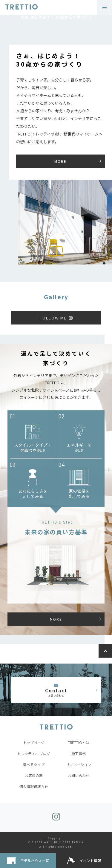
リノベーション (79, 764)
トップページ (34, 742)
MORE (60, 161)
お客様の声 (34, 775)
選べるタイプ (34, 764)
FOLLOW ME (53, 318)
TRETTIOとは (79, 742)
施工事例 (79, 753)
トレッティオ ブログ (34, 753)
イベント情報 (90, 860)
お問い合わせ (79, 775)
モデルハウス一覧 (35, 860)
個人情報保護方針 (34, 786)
